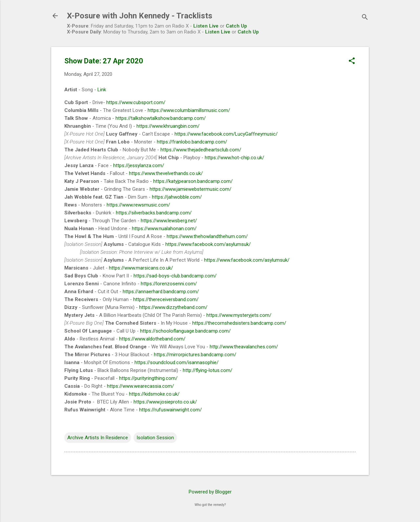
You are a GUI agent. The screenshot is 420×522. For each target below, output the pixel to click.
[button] (352, 61)
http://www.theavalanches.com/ (244, 347)
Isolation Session (155, 438)
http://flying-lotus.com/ (208, 370)
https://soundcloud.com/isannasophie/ (177, 362)
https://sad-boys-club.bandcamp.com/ (175, 276)
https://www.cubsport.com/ (136, 102)
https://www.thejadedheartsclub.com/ (201, 150)
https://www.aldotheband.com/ (152, 339)
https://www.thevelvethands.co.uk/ (166, 173)
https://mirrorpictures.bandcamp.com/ (195, 355)
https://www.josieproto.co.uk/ (165, 402)
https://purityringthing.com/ (148, 378)
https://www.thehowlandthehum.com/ (207, 236)
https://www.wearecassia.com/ (140, 386)
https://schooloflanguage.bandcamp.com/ (185, 331)
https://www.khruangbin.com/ (168, 126)
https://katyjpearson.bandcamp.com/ (193, 181)
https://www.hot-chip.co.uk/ (234, 158)
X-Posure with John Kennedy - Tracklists (140, 16)
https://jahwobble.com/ (177, 197)
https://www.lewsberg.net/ (169, 221)
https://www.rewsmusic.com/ (138, 205)
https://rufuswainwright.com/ (170, 410)
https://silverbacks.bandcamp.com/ (154, 213)
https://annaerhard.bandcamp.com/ (161, 292)
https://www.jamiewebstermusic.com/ (190, 189)
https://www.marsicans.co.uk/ (141, 268)
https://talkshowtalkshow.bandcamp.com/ (161, 118)
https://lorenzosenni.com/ (169, 284)
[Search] (365, 18)
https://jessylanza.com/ (139, 165)
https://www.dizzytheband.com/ (173, 307)
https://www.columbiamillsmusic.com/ (189, 110)
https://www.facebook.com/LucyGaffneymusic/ (226, 134)
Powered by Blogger (210, 492)
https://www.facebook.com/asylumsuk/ (208, 244)
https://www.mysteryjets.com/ (239, 315)
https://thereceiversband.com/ (166, 299)
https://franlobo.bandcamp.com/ (192, 142)
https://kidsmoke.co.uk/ (154, 394)
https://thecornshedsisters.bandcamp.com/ (239, 323)
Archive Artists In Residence (98, 438)
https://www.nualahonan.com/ (164, 228)
